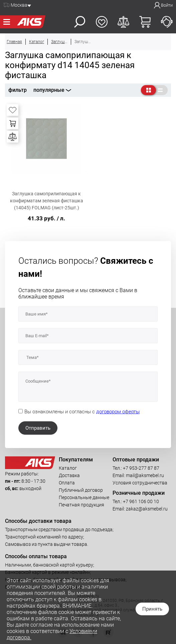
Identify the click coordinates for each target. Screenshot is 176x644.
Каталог (68, 468)
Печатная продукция (81, 505)
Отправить (38, 428)
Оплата (67, 483)
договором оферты (118, 412)
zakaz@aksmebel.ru (147, 509)
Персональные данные (84, 497)
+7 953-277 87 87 (141, 468)
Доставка (69, 475)
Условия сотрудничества (140, 483)
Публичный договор (81, 490)
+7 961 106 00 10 (141, 501)
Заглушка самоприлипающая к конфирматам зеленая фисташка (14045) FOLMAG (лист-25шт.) (47, 201)
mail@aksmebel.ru (145, 475)
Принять (152, 609)
